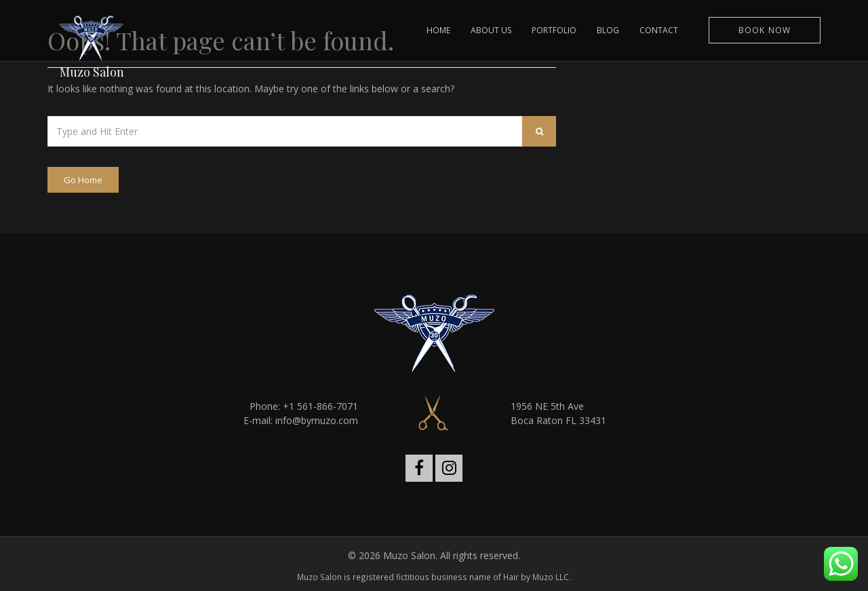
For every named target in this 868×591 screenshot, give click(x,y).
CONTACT (659, 30)
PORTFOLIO (554, 30)
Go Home (83, 180)
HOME (438, 30)
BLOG (608, 30)
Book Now (765, 30)
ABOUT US (491, 30)
